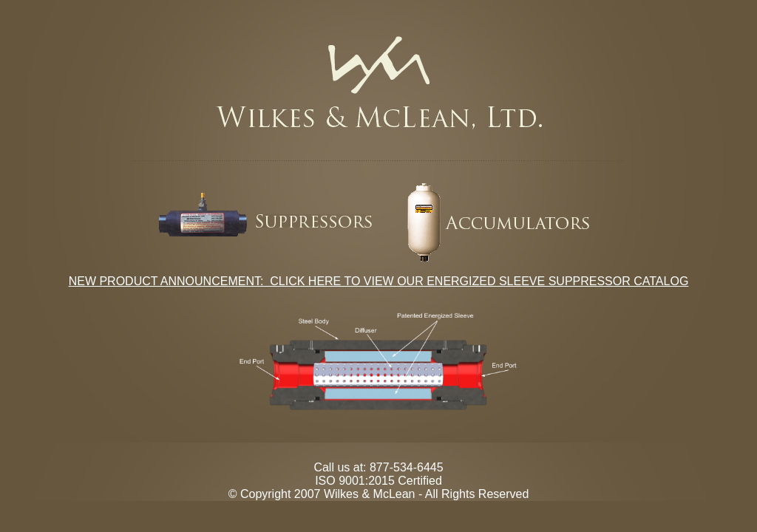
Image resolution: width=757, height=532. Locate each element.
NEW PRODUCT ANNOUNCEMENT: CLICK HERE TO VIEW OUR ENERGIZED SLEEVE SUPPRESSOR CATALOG (379, 281)
